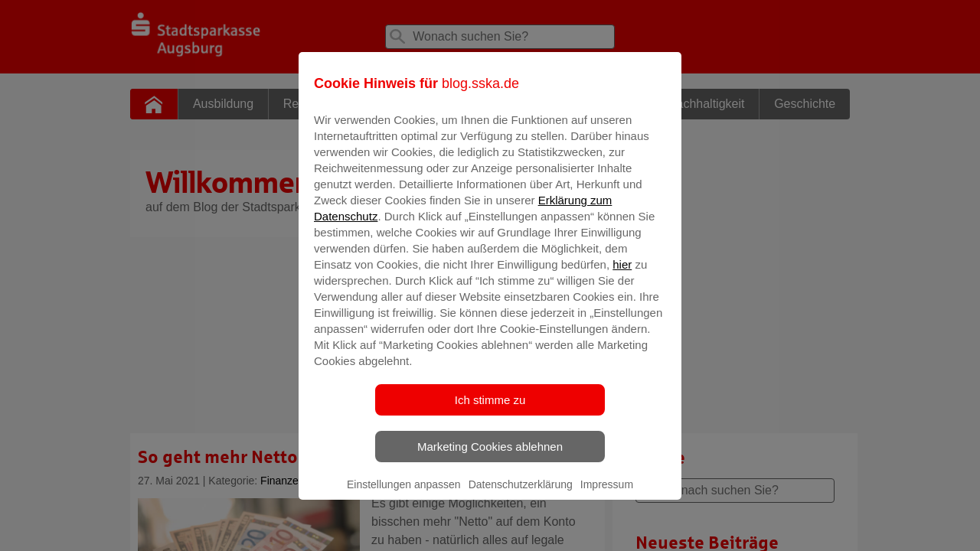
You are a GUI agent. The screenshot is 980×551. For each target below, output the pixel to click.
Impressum (607, 495)
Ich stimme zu (490, 411)
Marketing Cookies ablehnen (490, 457)
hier (622, 275)
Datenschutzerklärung (521, 495)
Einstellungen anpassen (404, 495)
